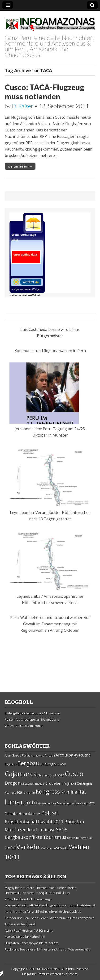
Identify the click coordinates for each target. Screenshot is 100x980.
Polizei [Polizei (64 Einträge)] (49, 813)
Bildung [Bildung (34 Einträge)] (47, 764)
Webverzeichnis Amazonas (24, 726)
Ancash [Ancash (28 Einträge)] (50, 755)
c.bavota (72, 974)
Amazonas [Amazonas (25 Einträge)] (38, 756)
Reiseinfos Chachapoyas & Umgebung (32, 719)
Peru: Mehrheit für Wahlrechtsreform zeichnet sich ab (43, 912)
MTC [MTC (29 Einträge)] (91, 803)
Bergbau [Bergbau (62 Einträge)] (28, 763)
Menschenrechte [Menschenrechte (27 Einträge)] (68, 803)
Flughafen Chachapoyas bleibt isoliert (31, 943)
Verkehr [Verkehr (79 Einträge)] (28, 847)
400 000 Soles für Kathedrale (25, 937)
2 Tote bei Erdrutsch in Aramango (28, 899)
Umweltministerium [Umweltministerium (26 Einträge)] (80, 838)
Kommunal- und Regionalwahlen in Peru (50, 351)
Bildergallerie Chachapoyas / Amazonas (33, 713)
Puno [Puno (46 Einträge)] (70, 822)
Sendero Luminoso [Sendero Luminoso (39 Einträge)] (37, 830)
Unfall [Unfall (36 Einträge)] (10, 848)
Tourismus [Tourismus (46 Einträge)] (55, 837)
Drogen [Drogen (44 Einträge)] (13, 783)
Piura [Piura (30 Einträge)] (37, 814)
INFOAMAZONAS (48, 969)
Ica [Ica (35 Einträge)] (20, 792)
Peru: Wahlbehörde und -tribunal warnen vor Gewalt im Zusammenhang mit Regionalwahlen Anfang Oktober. (50, 624)
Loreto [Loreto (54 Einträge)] (29, 802)
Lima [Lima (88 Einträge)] (12, 802)
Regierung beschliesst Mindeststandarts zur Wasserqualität (47, 949)
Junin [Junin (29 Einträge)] (31, 792)
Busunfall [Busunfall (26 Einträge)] (60, 764)
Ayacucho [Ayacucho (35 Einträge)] (82, 755)
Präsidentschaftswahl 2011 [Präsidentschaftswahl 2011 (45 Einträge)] (34, 822)
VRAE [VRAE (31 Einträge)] (64, 848)
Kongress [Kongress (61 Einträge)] (48, 791)
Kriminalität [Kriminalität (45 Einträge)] (73, 792)
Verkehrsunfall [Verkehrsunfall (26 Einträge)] (50, 848)
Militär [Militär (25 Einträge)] (84, 803)
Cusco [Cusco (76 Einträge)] (74, 774)
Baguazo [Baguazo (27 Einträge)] (11, 764)
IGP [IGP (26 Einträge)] (25, 793)
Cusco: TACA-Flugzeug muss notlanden (44, 92)
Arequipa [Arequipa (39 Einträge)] (64, 755)
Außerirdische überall (20, 924)
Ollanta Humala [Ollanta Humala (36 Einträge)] (18, 814)
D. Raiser (23, 106)
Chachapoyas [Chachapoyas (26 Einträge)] (46, 775)
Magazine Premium (36, 974)
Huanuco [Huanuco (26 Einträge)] (11, 793)
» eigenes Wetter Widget (26, 289)
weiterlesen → (20, 166)
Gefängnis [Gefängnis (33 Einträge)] (85, 783)
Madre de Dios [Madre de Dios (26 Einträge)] (47, 803)
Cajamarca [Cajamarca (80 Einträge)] (21, 774)
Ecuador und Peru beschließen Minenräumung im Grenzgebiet (49, 918)
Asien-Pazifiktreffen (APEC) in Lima (29, 930)
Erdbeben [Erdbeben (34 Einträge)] (54, 783)
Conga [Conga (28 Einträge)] (60, 775)
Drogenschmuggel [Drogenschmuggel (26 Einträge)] (33, 784)
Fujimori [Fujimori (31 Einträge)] (70, 783)
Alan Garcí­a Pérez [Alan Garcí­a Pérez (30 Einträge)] (18, 755)
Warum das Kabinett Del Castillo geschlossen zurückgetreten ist (50, 905)
